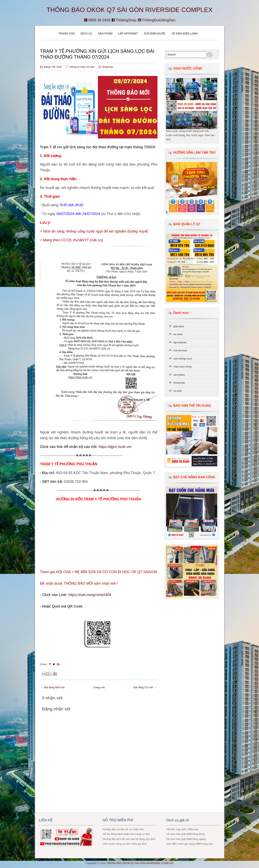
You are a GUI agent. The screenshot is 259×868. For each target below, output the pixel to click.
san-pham (179, 375)
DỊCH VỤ (86, 33)
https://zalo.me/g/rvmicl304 (90, 595)
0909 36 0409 (97, 20)
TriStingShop (124, 20)
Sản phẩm (106, 33)
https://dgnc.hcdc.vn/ (115, 447)
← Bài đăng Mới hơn (53, 687)
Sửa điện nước (155, 33)
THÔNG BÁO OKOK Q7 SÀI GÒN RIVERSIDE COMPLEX (130, 10)
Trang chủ (67, 33)
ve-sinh (178, 391)
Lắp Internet (128, 33)
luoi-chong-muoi (183, 359)
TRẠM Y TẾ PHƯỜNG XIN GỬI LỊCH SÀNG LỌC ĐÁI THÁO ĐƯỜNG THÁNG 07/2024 (97, 54)
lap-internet (180, 342)
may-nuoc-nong (182, 367)
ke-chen (178, 334)
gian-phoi (179, 326)
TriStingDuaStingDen (157, 20)
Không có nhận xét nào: (82, 67)
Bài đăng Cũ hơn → (145, 687)
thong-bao (108, 67)
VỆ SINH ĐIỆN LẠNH (185, 33)
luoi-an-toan (180, 350)
